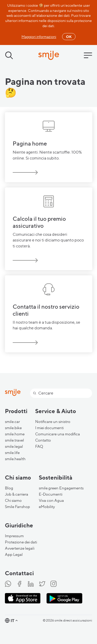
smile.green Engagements (61, 488)
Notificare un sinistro (53, 422)
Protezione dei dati (21, 542)
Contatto (43, 440)
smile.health (15, 459)
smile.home (15, 434)
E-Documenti (51, 494)
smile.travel (14, 440)
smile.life (12, 453)
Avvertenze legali (20, 548)
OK (69, 37)
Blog (9, 488)
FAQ (39, 446)
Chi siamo (13, 501)
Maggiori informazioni (39, 37)
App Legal (14, 555)
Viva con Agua (51, 501)
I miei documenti (49, 428)
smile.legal (14, 446)
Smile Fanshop (17, 507)
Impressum (14, 536)
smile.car (12, 422)
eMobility (47, 507)
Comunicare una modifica (58, 434)
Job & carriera (17, 494)
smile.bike (13, 428)
